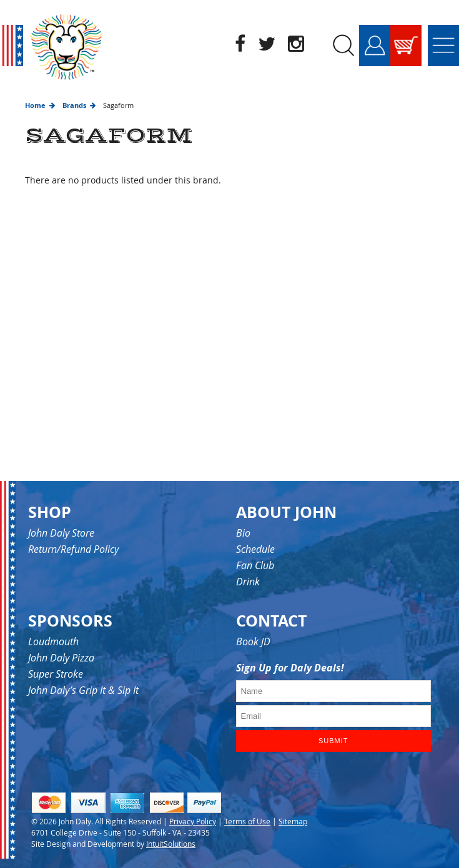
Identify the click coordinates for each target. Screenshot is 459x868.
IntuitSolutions (171, 844)
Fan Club (255, 565)
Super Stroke (56, 674)
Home (35, 105)
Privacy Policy (193, 821)
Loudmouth (53, 641)
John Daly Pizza (61, 658)
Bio (243, 533)
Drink (248, 582)
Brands (74, 105)
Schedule (255, 549)
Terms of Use (247, 821)
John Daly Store (61, 533)
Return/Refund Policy (73, 549)
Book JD (253, 641)
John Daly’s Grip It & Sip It (83, 690)
